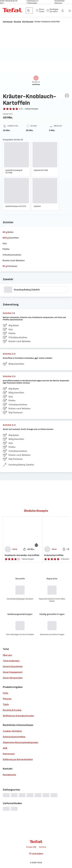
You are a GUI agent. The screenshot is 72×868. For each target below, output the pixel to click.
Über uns (7, 655)
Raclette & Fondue (12, 710)
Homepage (8, 22)
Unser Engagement (13, 672)
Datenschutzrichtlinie (14, 737)
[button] (40, 10)
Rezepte (17, 22)
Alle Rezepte (28, 22)
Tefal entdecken (11, 661)
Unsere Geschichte (13, 666)
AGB (5, 748)
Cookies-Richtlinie (12, 731)
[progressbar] (8, 290)
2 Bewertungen (31, 109)
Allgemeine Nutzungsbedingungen (21, 742)
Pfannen (7, 699)
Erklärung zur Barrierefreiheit (18, 759)
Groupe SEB (31, 847)
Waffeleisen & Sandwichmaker (18, 716)
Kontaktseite (9, 775)
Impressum (9, 754)
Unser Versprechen (13, 678)
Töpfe (6, 704)
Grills (6, 693)
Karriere (43, 847)
